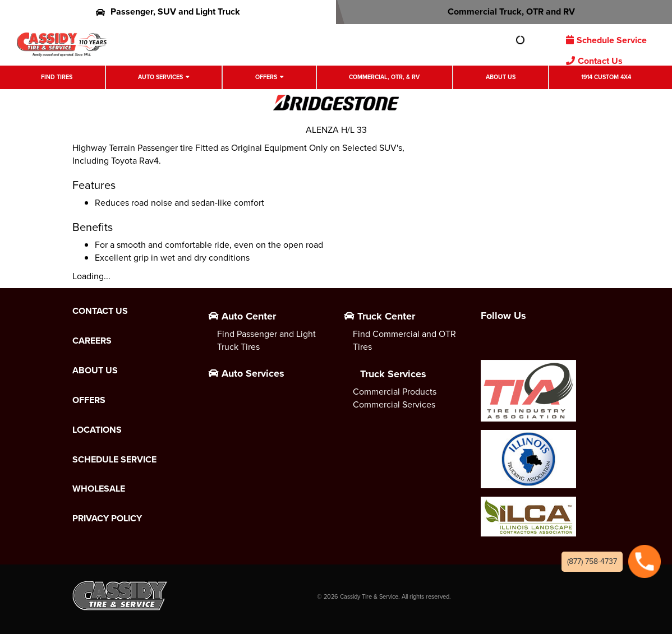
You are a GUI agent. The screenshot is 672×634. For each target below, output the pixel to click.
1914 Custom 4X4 (606, 77)
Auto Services (160, 77)
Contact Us (594, 61)
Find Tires (57, 77)
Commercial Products (395, 392)
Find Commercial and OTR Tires (404, 340)
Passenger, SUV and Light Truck (168, 11)
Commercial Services (394, 404)
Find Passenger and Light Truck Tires (266, 340)
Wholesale (99, 489)
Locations (97, 430)
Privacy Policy (107, 519)
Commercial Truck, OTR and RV (504, 11)
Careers (92, 341)
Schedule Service (606, 40)
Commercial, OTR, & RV (384, 77)
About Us (501, 77)
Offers (266, 77)
